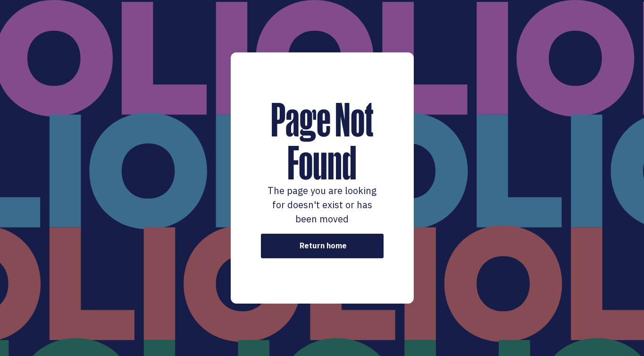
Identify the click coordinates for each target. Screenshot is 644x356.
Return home (323, 246)
